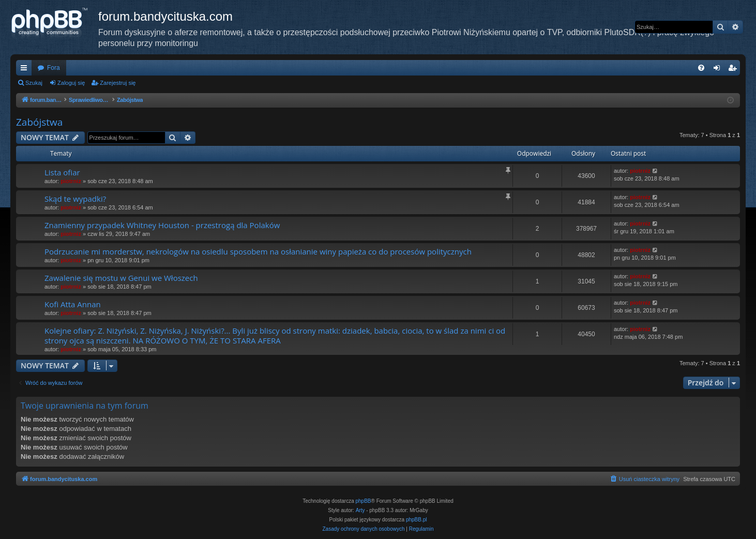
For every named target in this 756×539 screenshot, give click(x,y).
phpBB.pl (417, 520)
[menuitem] (701, 68)
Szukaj (34, 83)
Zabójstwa (39, 122)
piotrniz (71, 181)
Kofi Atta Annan (73, 304)
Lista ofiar (62, 172)
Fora (54, 68)
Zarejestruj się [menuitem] (734, 70)
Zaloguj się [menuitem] (719, 70)
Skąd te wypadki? (75, 199)
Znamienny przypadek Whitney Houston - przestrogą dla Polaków (162, 225)
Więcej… (26, 70)
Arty (360, 510)
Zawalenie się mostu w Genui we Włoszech (121, 278)
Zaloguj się (71, 83)
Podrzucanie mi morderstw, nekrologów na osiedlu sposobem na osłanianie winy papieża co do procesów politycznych (258, 251)
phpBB (364, 501)
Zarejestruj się (118, 83)
